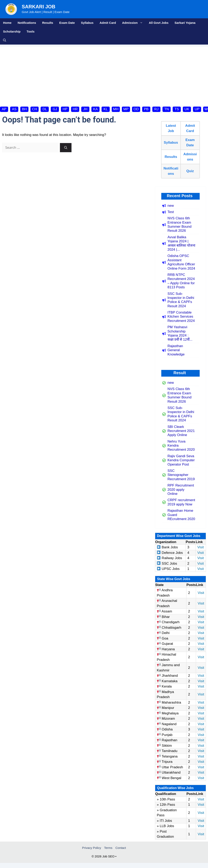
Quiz (190, 171)
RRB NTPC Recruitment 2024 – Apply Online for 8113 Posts (181, 281)
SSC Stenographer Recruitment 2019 (181, 475)
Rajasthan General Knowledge (176, 350)
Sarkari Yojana (185, 23)
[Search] (66, 148)
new (171, 206)
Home (7, 23)
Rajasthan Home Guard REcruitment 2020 (181, 515)
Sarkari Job (38, 7)
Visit (200, 547)
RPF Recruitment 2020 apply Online (181, 490)
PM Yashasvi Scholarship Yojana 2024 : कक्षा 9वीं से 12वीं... (180, 333)
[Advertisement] (104, 75)
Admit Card (108, 23)
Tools (31, 31)
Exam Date (67, 23)
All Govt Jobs (159, 23)
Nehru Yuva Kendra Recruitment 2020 (181, 446)
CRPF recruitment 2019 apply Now (181, 502)
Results (48, 23)
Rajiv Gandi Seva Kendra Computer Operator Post (181, 460)
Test (171, 212)
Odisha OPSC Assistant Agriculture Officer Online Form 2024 (181, 262)
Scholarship (12, 31)
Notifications (27, 23)
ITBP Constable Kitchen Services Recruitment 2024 (181, 317)
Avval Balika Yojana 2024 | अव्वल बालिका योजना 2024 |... (181, 243)
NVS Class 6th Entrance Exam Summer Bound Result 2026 (180, 224)
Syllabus (87, 23)
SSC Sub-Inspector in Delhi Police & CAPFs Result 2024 (181, 300)
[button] (5, 40)
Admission (134, 23)
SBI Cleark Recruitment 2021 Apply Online (181, 431)
